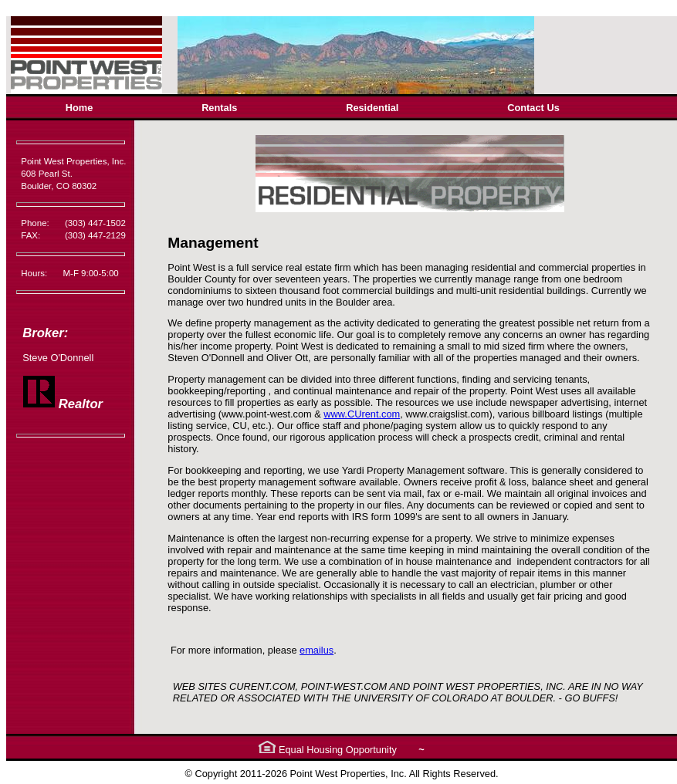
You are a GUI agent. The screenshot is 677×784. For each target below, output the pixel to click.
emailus (316, 650)
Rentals (219, 108)
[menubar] (312, 108)
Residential (372, 108)
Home (80, 108)
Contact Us (533, 108)
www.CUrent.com (362, 414)
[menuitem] (79, 108)
